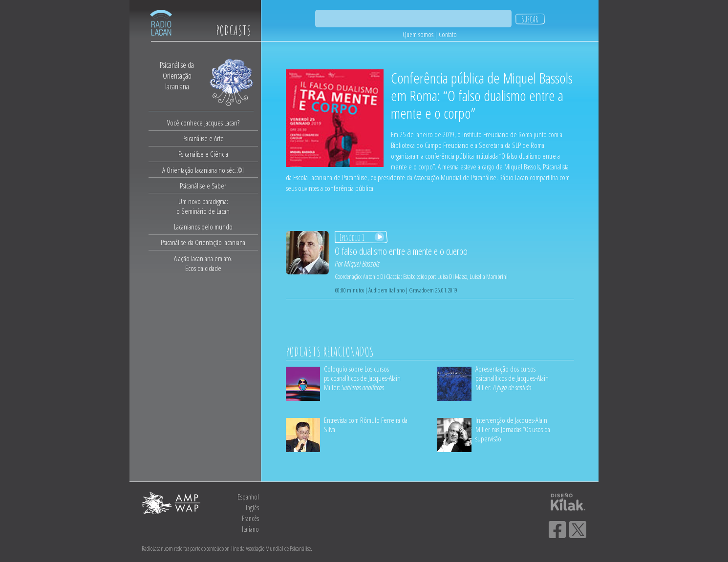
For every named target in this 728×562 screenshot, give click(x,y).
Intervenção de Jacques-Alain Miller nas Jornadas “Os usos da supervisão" (513, 429)
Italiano (250, 529)
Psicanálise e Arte (203, 138)
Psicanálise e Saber (203, 186)
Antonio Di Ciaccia (382, 276)
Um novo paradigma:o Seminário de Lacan (203, 206)
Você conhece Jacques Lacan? (203, 123)
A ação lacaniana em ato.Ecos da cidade (203, 263)
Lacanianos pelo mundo (203, 227)
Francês (250, 518)
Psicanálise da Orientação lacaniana (203, 242)
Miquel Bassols (362, 264)
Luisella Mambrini (489, 276)
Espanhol (248, 497)
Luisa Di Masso (452, 276)
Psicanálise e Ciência (203, 154)
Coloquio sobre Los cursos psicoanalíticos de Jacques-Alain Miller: (362, 378)
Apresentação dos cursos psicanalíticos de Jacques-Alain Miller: (512, 378)
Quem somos (418, 34)
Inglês (252, 508)
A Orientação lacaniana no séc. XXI (203, 170)
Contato (448, 34)
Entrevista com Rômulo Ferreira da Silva (366, 425)
